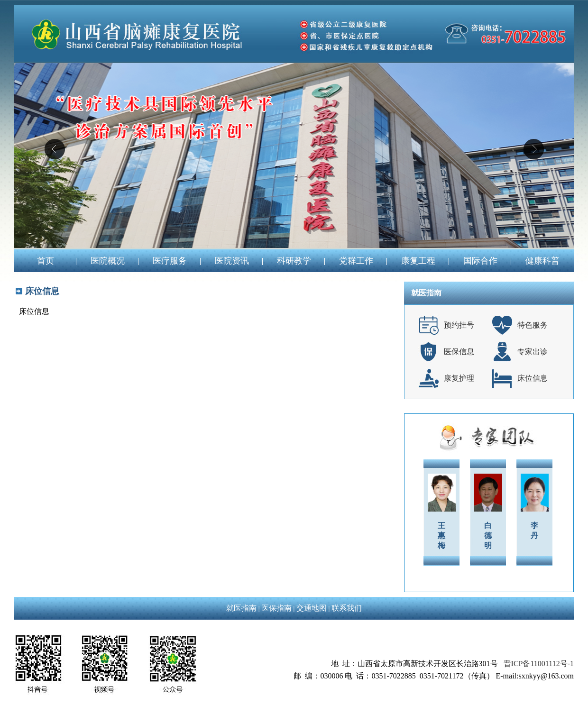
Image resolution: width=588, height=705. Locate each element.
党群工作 (356, 261)
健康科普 (542, 261)
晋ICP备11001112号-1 (539, 664)
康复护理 (459, 378)
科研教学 (294, 261)
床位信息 (533, 378)
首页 (46, 261)
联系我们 (347, 608)
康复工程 (418, 261)
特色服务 (533, 325)
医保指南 (276, 608)
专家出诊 (533, 352)
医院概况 (108, 261)
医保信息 (459, 352)
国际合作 (480, 261)
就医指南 (241, 608)
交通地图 (312, 608)
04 (294, 156)
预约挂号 (459, 325)
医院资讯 (232, 261)
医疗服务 (170, 261)
